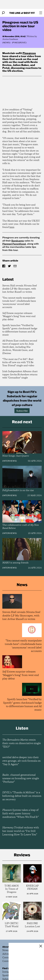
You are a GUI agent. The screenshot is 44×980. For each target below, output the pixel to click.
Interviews (10, 461)
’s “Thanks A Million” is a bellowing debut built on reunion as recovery (22, 796)
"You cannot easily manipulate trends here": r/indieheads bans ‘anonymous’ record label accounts (19, 303)
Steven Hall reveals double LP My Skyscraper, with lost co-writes (20, 289)
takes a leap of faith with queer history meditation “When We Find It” (21, 814)
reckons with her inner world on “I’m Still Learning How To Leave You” (21, 831)
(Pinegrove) (19, 43)
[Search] (3, 13)
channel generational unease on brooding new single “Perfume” (21, 779)
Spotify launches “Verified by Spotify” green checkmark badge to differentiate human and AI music (20, 330)
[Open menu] (41, 13)
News (6, 43)
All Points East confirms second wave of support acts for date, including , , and (20, 347)
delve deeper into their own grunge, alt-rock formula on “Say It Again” (21, 761)
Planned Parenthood (14, 244)
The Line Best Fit (22, 13)
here (12, 227)
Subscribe (22, 411)
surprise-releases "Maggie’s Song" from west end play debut (19, 316)
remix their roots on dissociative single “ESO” (22, 743)
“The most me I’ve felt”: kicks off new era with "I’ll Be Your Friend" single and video (18, 362)
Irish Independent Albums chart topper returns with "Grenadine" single (20, 375)
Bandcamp (18, 241)
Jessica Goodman (10, 39)
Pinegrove (29, 53)
